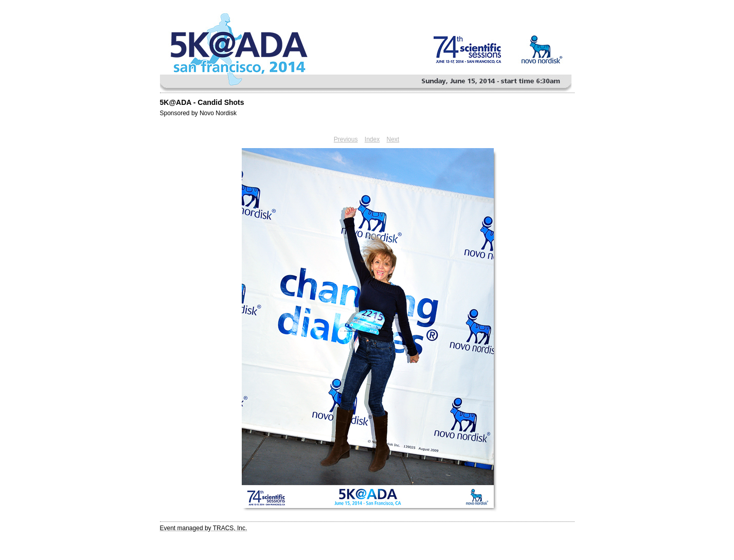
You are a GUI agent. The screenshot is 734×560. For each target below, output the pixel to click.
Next (393, 139)
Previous (346, 139)
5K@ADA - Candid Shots (202, 102)
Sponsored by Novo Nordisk (198, 113)
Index (372, 139)
